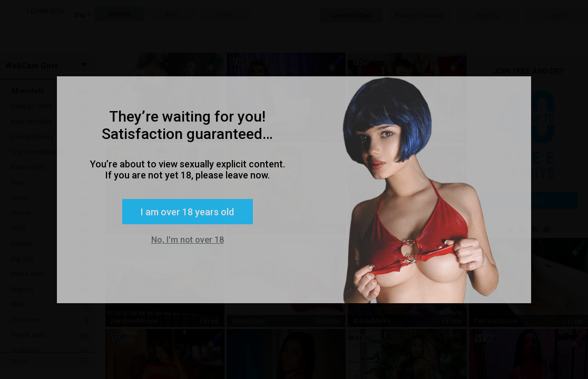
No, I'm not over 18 (188, 240)
